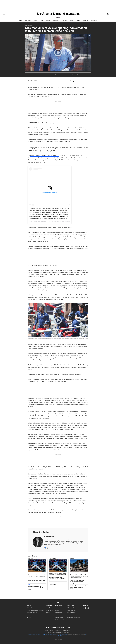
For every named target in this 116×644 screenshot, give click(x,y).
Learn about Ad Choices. (58, 635)
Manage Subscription (71, 609)
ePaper (57, 607)
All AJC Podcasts (59, 612)
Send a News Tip (49, 609)
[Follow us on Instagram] (88, 607)
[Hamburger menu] (4, 14)
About (29, 604)
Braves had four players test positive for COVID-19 (45, 155)
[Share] (87, 304)
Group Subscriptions (71, 612)
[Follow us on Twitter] (83, 607)
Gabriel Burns (33, 81)
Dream (78, 20)
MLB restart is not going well (48, 123)
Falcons (65, 20)
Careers (29, 614)
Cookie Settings (58, 638)
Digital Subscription (71, 607)
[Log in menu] (110, 14)
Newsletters (58, 609)
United (71, 20)
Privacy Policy (45, 633)
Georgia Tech (56, 20)
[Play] (58, 319)
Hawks (48, 20)
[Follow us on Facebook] (86, 607)
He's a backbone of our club (39, 130)
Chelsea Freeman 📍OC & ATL (46, 220)
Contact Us (49, 604)
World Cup (85, 20)
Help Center (30, 607)
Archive (29, 617)
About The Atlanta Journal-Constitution (36, 609)
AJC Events (58, 614)
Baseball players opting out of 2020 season (45, 264)
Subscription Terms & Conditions (74, 614)
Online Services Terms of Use (35, 633)
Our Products (59, 604)
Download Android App (60, 619)
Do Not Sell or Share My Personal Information (58, 633)
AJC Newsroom (49, 614)
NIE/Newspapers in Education (73, 617)
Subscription (70, 604)
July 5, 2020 (52, 150)
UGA (42, 20)
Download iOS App (59, 617)
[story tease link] (37, 565)
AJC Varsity (28, 20)
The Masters (94, 20)
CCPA (86, 633)
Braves (36, 20)
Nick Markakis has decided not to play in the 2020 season (54, 87)
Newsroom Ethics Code (32, 612)
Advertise (48, 612)
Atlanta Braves (29, 25)
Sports (20, 20)
